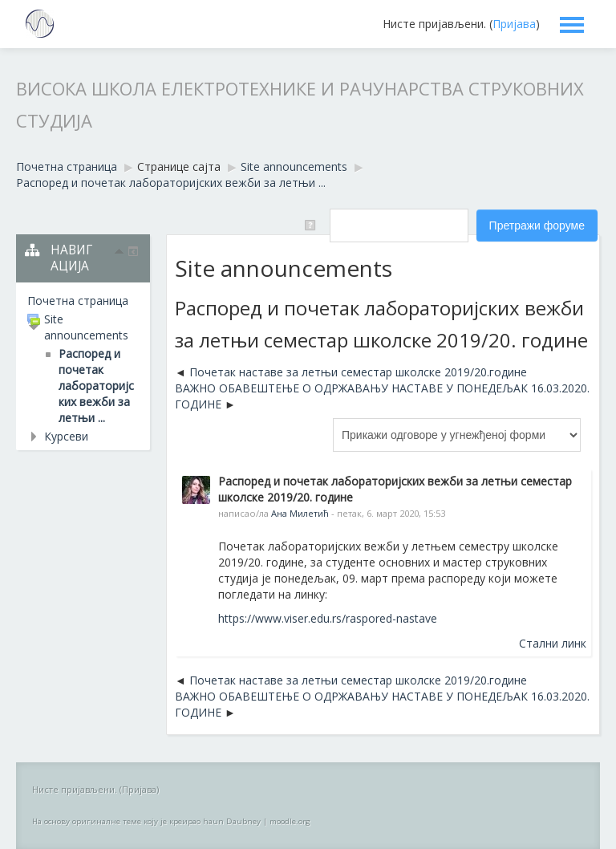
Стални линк (553, 643)
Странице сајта (179, 167)
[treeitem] (83, 301)
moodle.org (290, 821)
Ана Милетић (300, 513)
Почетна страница (78, 301)
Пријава (514, 24)
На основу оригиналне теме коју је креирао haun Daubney (146, 821)
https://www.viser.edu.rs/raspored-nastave (328, 618)
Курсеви (66, 436)
